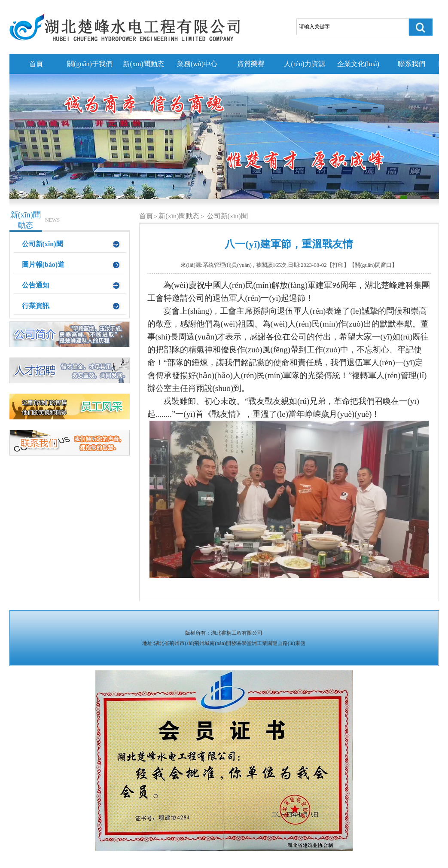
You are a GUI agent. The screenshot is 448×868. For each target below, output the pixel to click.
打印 (338, 265)
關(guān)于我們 (90, 64)
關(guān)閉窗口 (373, 265)
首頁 (36, 64)
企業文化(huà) (358, 64)
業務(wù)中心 (197, 64)
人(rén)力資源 (304, 64)
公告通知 (36, 285)
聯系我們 (411, 64)
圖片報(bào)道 (43, 264)
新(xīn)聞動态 (143, 64)
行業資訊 (36, 306)
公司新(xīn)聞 (43, 244)
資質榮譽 (251, 64)
